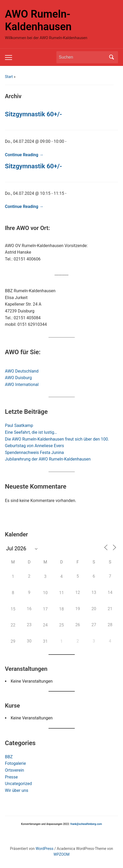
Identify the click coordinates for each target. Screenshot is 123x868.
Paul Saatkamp (19, 425)
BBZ (9, 757)
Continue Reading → (24, 155)
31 (45, 641)
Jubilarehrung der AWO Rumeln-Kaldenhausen (48, 459)
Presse (11, 777)
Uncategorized (18, 784)
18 (61, 609)
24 (45, 625)
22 (13, 625)
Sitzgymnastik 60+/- (33, 114)
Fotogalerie (15, 763)
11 (61, 593)
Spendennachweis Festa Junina (34, 453)
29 (13, 641)
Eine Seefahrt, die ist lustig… (31, 432)
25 (61, 625)
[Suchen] (82, 57)
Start (9, 77)
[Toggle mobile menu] (9, 57)
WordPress (45, 849)
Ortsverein (15, 770)
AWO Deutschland (22, 371)
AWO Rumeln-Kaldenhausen (38, 20)
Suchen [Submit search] (111, 57)
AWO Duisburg (18, 378)
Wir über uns (17, 790)
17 (45, 609)
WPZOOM (61, 854)
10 (45, 593)
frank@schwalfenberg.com (86, 824)
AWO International (22, 385)
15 (13, 609)
